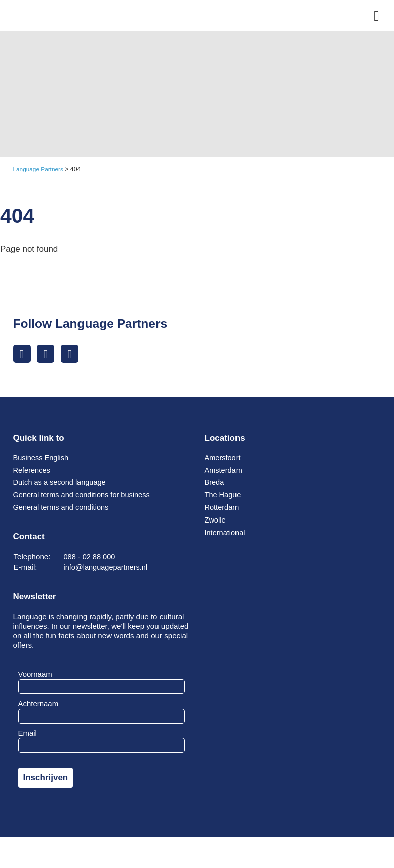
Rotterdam (223, 508)
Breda (215, 483)
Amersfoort (223, 458)
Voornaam (35, 675)
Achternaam (38, 704)
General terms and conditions (63, 508)
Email (27, 734)
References (32, 471)
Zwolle (216, 521)
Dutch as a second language (61, 483)
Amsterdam (224, 471)
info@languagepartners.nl (107, 568)
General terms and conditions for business (84, 496)
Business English (42, 458)
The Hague (224, 496)
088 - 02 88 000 (91, 557)
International (226, 533)
